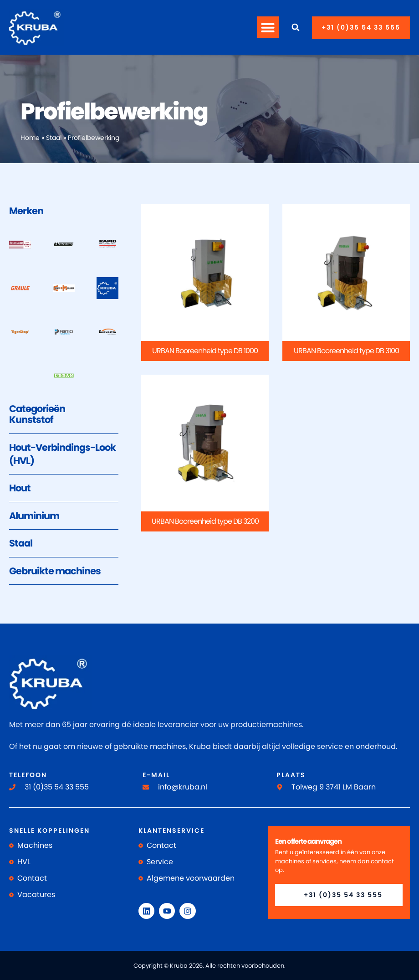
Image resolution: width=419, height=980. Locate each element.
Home (30, 138)
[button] (268, 27)
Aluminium (34, 516)
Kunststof (31, 420)
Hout (20, 488)
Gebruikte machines (55, 571)
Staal (54, 138)
